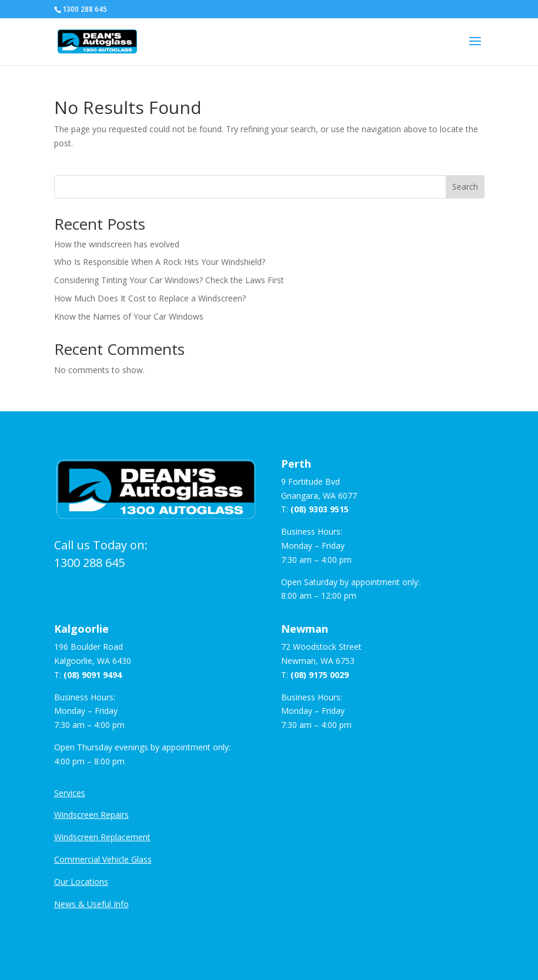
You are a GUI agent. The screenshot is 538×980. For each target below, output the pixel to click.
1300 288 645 (89, 563)
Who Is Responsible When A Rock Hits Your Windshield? (160, 262)
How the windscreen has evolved (117, 244)
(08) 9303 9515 (320, 509)
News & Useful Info (91, 904)
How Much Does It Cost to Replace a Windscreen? (150, 298)
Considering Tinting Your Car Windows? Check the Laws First (169, 280)
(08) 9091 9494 (93, 675)
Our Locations (81, 882)
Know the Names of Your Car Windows (129, 316)
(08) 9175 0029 (320, 675)
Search (465, 187)
